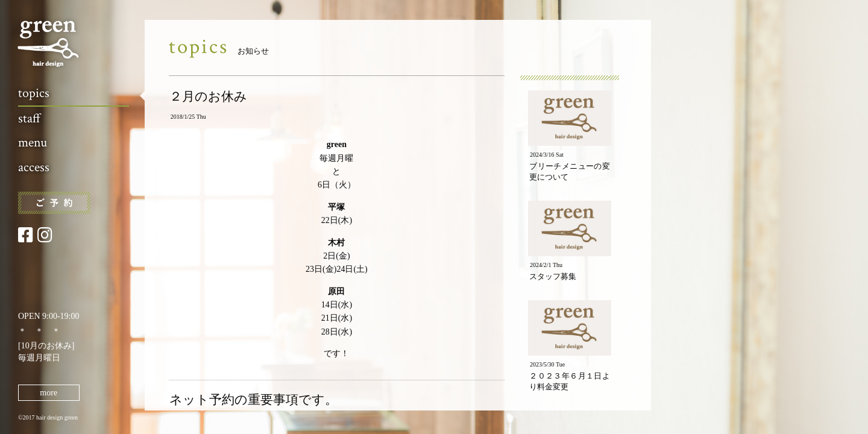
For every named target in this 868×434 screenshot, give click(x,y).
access (34, 167)
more (49, 393)
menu (33, 143)
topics (34, 93)
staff (29, 118)
